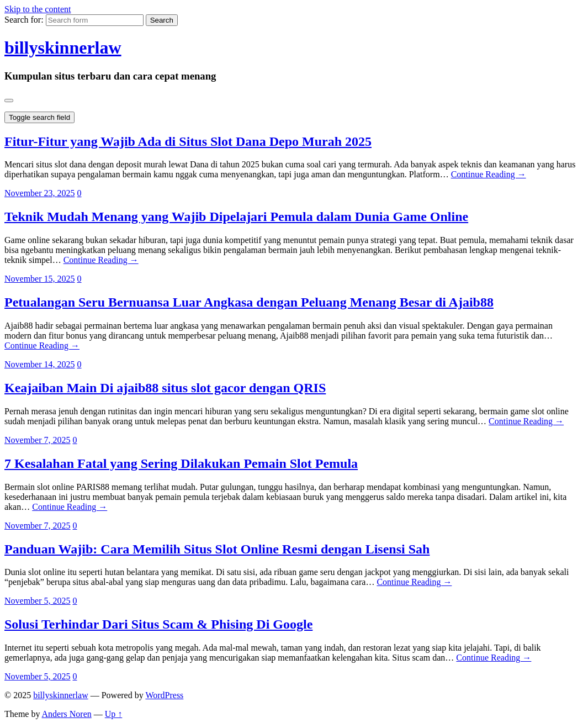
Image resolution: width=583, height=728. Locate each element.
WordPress (164, 695)
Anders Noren (67, 714)
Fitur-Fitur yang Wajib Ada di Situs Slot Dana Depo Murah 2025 (188, 141)
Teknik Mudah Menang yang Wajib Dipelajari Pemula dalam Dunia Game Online (236, 217)
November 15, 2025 (40, 279)
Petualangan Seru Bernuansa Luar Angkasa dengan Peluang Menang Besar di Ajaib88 (249, 302)
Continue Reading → (489, 174)
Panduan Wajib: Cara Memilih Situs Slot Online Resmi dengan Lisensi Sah (217, 549)
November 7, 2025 (38, 440)
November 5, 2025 (38, 601)
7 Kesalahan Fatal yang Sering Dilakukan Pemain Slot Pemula (181, 463)
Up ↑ (114, 714)
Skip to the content (38, 9)
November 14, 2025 (40, 364)
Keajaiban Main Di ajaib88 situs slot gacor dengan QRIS (165, 388)
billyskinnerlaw (63, 48)
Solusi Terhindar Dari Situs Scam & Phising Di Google (158, 624)
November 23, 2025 (40, 193)
